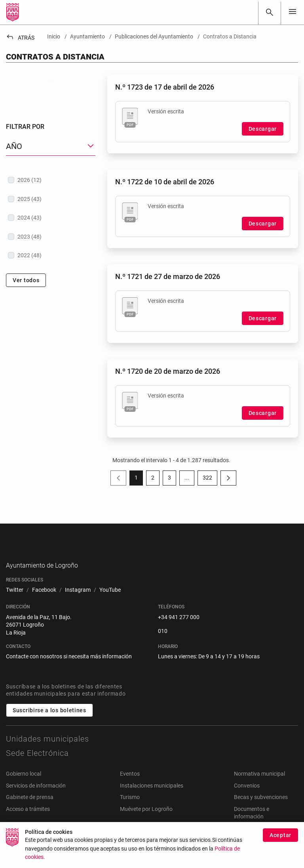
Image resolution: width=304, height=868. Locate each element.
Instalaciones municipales (152, 798)
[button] (51, 198)
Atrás (20, 38)
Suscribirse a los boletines (49, 723)
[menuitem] (15, 603)
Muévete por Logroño (146, 821)
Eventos (130, 786)
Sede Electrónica (37, 765)
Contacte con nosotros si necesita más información (69, 669)
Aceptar (280, 838)
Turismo (130, 810)
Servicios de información (36, 798)
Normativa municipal (259, 786)
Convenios (247, 798)
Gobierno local (24, 786)
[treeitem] (51, 231)
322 (210, 479)
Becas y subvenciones (261, 810)
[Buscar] (270, 12)
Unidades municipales (47, 751)
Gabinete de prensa (30, 810)
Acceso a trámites (28, 821)
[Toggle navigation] (293, 12)
